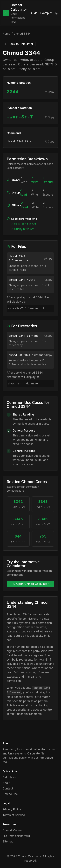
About (7, 783)
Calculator (9, 777)
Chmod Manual (12, 830)
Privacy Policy (12, 809)
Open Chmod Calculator (30, 584)
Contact (8, 788)
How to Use (10, 794)
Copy (50, 92)
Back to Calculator (19, 44)
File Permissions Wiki (16, 836)
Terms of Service (14, 815)
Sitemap (8, 841)
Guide (34, 13)
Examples (46, 13)
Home (6, 34)
